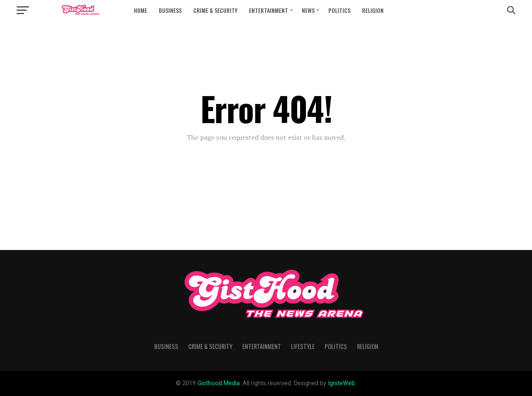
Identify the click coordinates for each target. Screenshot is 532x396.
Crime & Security (215, 10)
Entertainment (268, 10)
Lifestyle (303, 346)
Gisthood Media (219, 383)
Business (170, 10)
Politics (339, 10)
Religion (373, 10)
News (308, 10)
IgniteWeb (341, 383)
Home (140, 10)
